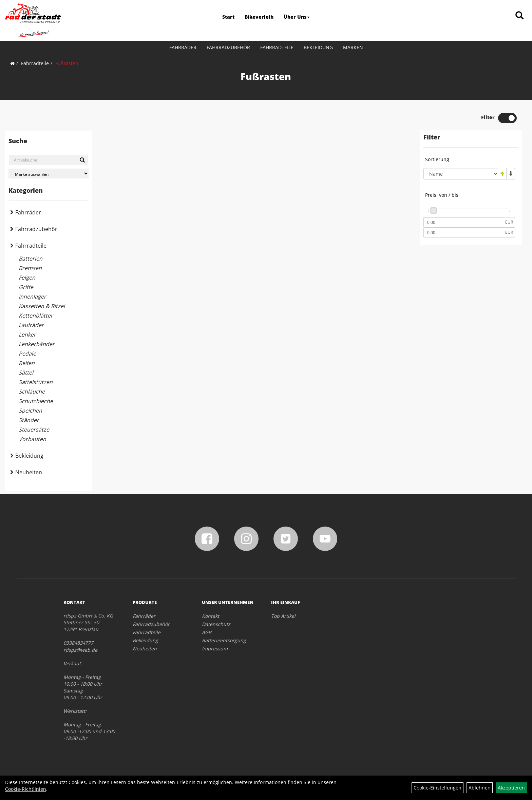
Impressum (215, 649)
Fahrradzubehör (228, 47)
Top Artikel (283, 616)
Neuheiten (29, 472)
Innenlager (32, 297)
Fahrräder (183, 47)
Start (228, 17)
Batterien (31, 259)
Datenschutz (216, 624)
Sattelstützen (36, 382)
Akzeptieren (511, 788)
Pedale (27, 354)
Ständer (29, 420)
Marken (353, 47)
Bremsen (30, 268)
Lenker (27, 335)
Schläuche (32, 392)
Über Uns (297, 17)
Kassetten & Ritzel (42, 306)
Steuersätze (34, 430)
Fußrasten (67, 63)
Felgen (27, 278)
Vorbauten (32, 439)
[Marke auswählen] (49, 174)
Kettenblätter (36, 316)
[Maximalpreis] (463, 232)
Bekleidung (318, 47)
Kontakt (211, 616)
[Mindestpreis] (463, 222)
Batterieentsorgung (224, 640)
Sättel (26, 373)
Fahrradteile (277, 47)
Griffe (26, 287)
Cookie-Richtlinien (26, 789)
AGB (207, 632)
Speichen (30, 411)
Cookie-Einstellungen (438, 788)
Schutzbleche (36, 401)
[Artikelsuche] (519, 16)
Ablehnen (480, 788)
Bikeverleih (259, 17)
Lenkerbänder (37, 344)
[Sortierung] (461, 174)
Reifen (27, 363)
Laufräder (31, 325)
